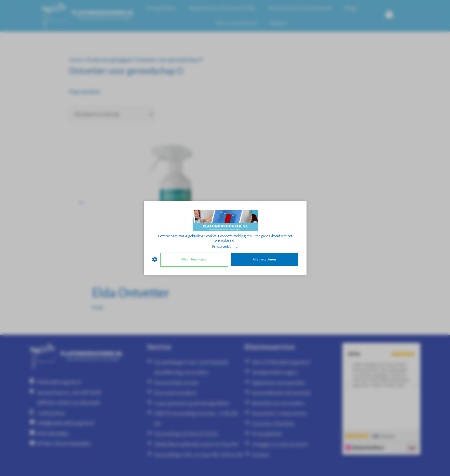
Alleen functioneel (194, 259)
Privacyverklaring (225, 246)
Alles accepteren (264, 259)
